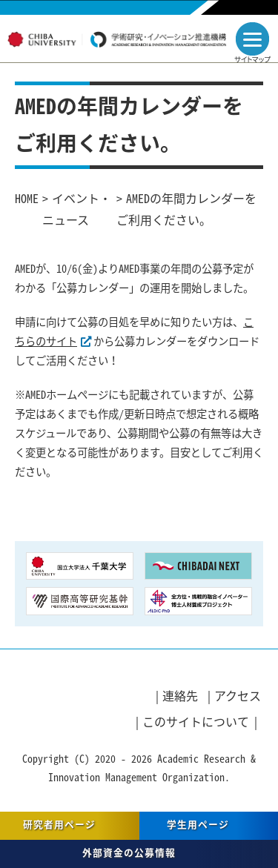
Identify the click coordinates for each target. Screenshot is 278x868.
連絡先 (180, 695)
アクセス (238, 695)
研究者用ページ (59, 824)
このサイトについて (196, 721)
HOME (27, 198)
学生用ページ (198, 824)
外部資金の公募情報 (129, 852)
